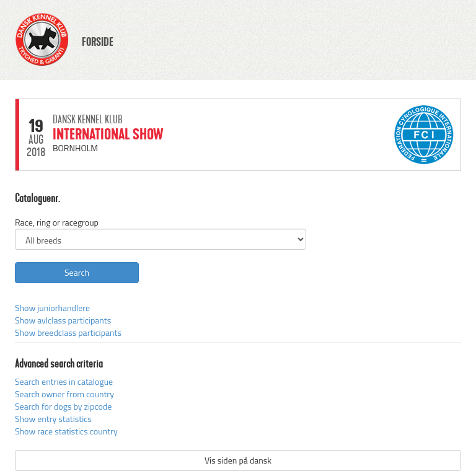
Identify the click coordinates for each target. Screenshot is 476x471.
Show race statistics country (66, 431)
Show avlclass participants (63, 320)
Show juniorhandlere (52, 308)
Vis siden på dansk (238, 460)
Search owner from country (64, 394)
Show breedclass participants (68, 332)
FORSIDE (98, 42)
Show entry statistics (53, 419)
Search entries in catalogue (64, 381)
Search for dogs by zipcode (63, 406)
